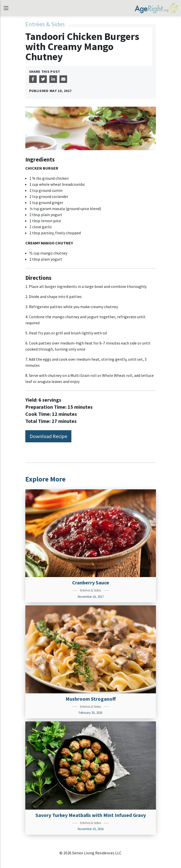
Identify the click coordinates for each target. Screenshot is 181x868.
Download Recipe (48, 436)
